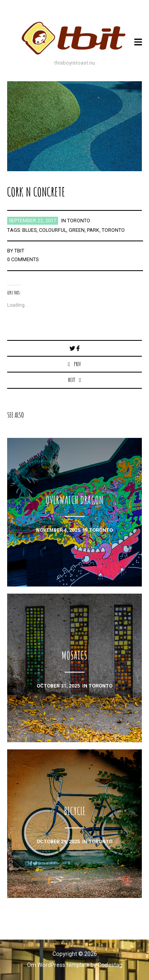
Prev (77, 364)
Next (72, 380)
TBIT (19, 251)
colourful (53, 230)
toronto (79, 221)
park (93, 230)
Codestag (110, 965)
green (77, 230)
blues (29, 230)
